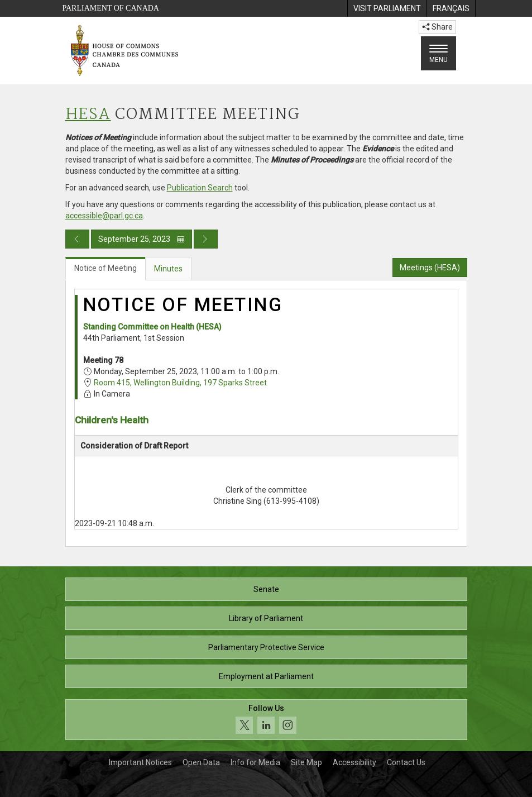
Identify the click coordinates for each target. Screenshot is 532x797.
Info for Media (255, 762)
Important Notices (140, 762)
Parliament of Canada (111, 8)
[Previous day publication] (77, 239)
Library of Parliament (266, 618)
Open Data (201, 762)
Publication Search (200, 188)
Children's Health (112, 420)
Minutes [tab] (168, 269)
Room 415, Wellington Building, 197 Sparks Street (180, 383)
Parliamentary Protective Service (266, 647)
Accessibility (354, 762)
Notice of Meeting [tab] (106, 268)
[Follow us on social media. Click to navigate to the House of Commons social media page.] (266, 720)
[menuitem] (387, 8)
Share (437, 27)
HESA (88, 115)
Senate (266, 589)
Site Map (306, 762)
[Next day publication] (206, 239)
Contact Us (406, 762)
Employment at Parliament (266, 676)
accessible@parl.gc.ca (104, 216)
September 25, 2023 (142, 239)
